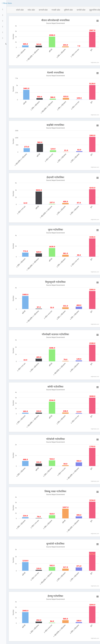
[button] (7, 3)
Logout (6, 44)
